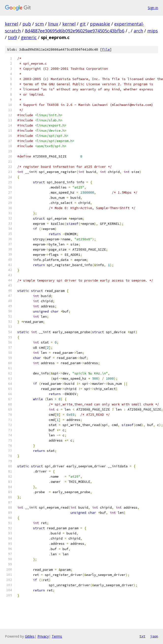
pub (27, 24)
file (106, 50)
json (154, 636)
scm (40, 24)
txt (142, 636)
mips (153, 31)
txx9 (12, 37)
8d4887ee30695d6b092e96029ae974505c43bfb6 (75, 31)
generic (29, 37)
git (83, 24)
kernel (12, 24)
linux (53, 24)
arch (138, 31)
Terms (57, 636)
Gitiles (30, 636)
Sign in (153, 8)
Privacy (43, 636)
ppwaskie (100, 24)
